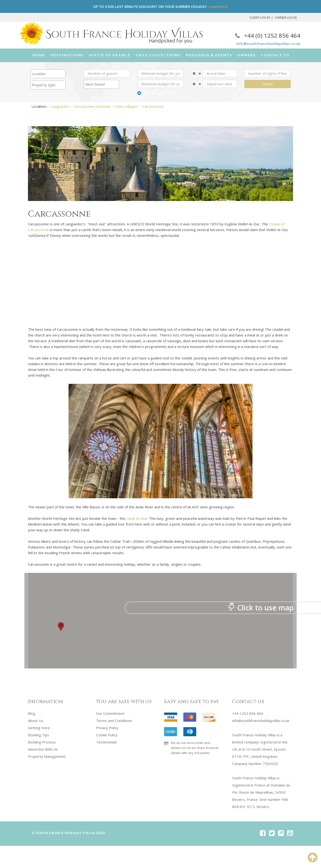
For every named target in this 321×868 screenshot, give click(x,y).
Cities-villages (126, 107)
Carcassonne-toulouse (92, 107)
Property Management (47, 757)
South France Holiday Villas (65, 833)
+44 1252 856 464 (248, 714)
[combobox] (48, 74)
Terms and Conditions (114, 721)
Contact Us (273, 56)
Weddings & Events (207, 56)
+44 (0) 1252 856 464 (268, 35)
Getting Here (39, 728)
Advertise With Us (43, 750)
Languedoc (60, 107)
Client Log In (260, 17)
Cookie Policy (107, 735)
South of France (110, 56)
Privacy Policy (107, 728)
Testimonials (107, 743)
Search (267, 85)
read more (219, 6)
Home (40, 56)
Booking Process (42, 743)
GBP (147, 94)
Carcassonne (153, 107)
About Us (36, 721)
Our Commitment (110, 714)
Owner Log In (286, 17)
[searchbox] (48, 74)
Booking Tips (39, 735)
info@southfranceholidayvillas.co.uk (268, 43)
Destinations (68, 56)
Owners (245, 56)
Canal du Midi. (137, 519)
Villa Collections (158, 56)
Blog (32, 714)
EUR (160, 94)
